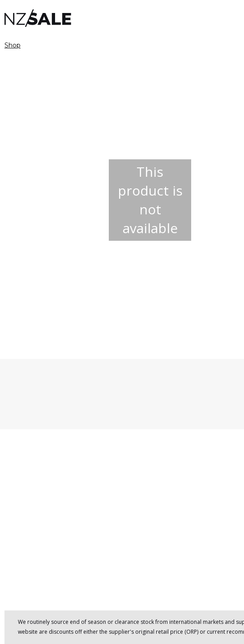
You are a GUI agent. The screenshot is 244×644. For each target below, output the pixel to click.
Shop (13, 45)
